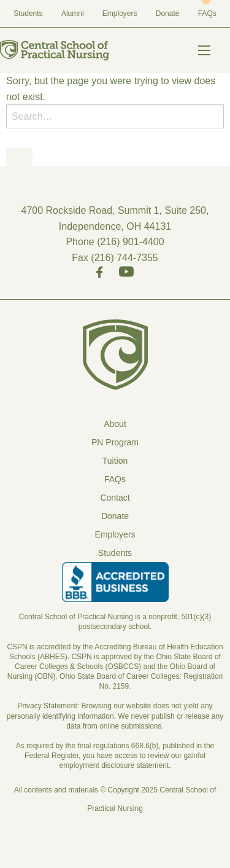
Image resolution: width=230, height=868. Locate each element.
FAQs (207, 14)
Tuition (115, 461)
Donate (168, 14)
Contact (115, 498)
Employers (120, 14)
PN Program (115, 442)
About (115, 424)
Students (28, 14)
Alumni (73, 14)
